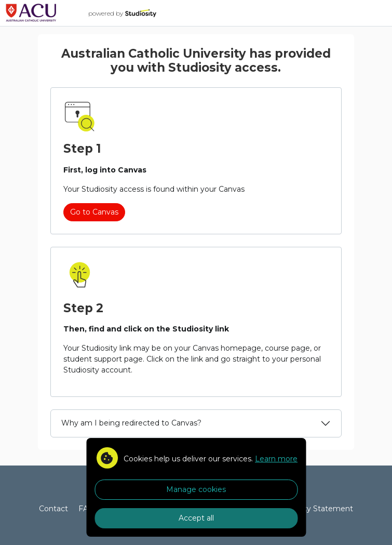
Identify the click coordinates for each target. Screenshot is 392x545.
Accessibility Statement (310, 509)
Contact (53, 509)
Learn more (276, 459)
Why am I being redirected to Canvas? (131, 423)
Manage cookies (196, 489)
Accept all (196, 518)
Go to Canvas (94, 212)
